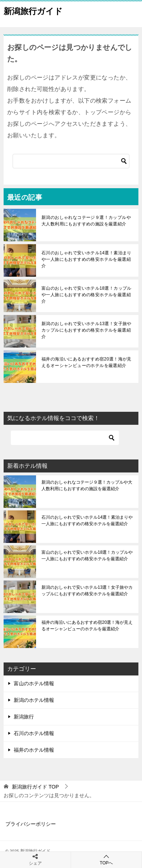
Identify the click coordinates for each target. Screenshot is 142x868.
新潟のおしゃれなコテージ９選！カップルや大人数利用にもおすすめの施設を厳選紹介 (86, 221)
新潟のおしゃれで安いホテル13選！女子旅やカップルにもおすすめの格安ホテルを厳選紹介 (86, 330)
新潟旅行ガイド (33, 10)
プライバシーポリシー (31, 824)
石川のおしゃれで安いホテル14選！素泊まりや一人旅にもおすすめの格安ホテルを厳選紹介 (86, 259)
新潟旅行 (24, 717)
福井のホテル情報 (34, 750)
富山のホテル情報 (34, 683)
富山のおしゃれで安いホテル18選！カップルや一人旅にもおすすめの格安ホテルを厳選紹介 (86, 295)
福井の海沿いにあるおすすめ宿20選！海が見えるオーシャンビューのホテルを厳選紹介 (86, 362)
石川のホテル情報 (34, 733)
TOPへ (106, 860)
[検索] (71, 161)
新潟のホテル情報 (34, 700)
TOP (35, 787)
